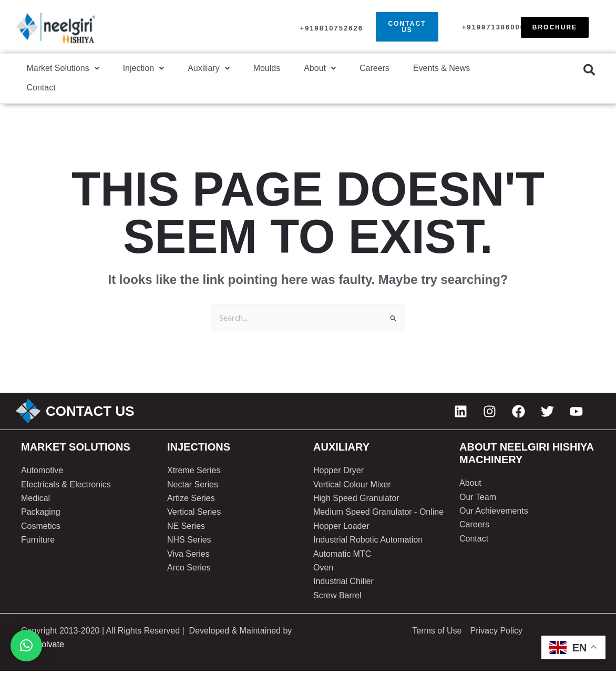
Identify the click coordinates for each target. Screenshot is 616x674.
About (327, 69)
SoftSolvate (43, 648)
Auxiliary (213, 69)
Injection (146, 69)
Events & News (452, 69)
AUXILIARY (341, 451)
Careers (383, 69)
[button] (64, 69)
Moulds (272, 69)
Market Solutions (64, 69)
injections (199, 451)
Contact (42, 90)
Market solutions (76, 451)
